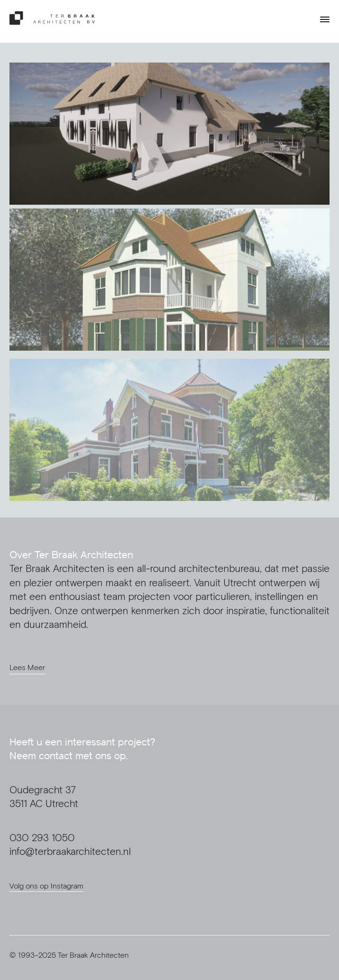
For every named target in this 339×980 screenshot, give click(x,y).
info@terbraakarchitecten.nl (70, 851)
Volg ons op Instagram (46, 886)
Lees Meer (27, 667)
